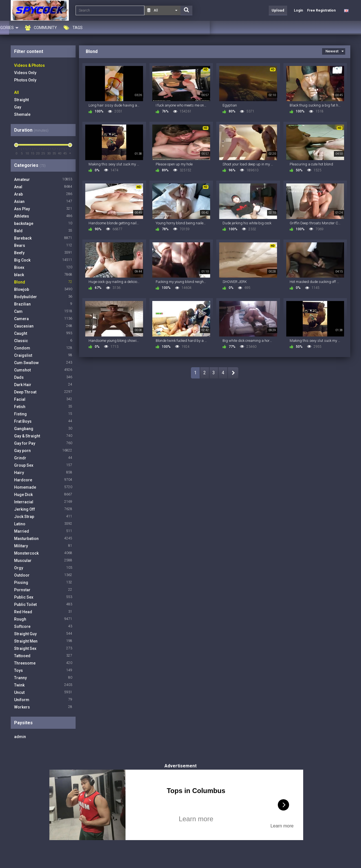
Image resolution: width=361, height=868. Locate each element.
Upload (278, 10)
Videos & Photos (29, 65)
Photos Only (25, 80)
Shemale (22, 114)
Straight (21, 100)
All (16, 92)
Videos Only (25, 73)
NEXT (233, 373)
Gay (18, 107)
